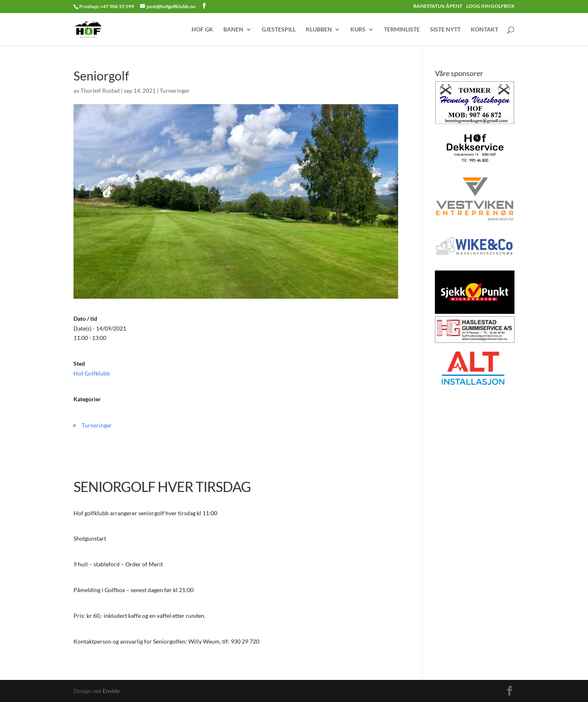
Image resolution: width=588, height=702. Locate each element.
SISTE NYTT (445, 30)
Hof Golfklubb (92, 373)
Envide (111, 691)
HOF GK (202, 30)
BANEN (233, 30)
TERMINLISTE (402, 30)
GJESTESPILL (279, 30)
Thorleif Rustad (100, 91)
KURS (358, 30)
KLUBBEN (319, 30)
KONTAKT (484, 30)
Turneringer (175, 91)
